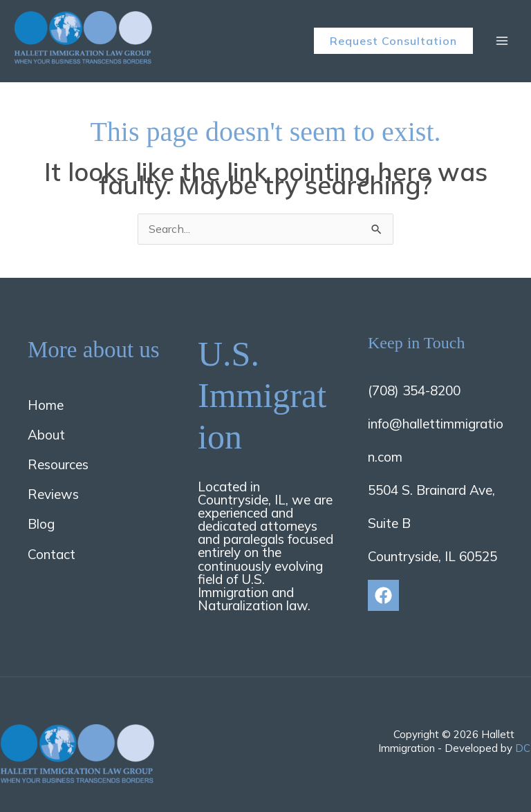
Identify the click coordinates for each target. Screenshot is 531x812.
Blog (41, 524)
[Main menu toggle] (502, 41)
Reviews (53, 494)
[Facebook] (383, 595)
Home (46, 405)
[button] (393, 41)
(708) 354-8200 (414, 390)
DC (523, 748)
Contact (52, 554)
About (46, 435)
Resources (58, 464)
